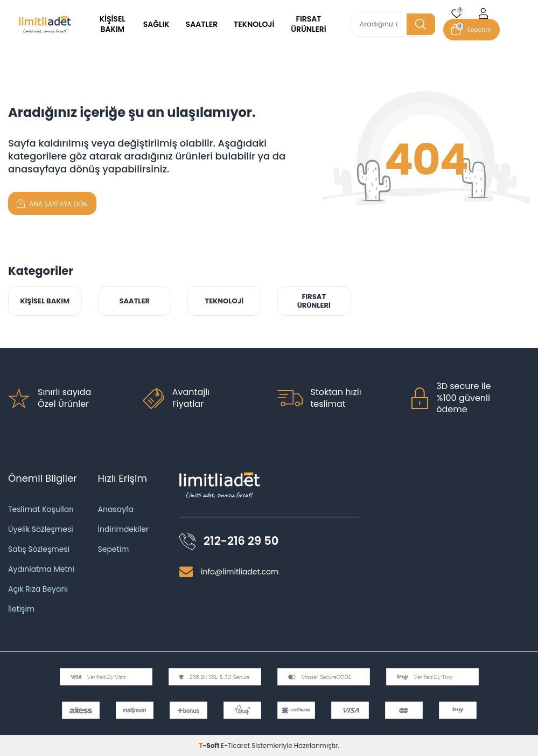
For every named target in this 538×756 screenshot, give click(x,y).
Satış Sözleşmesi (39, 549)
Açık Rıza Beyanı (38, 589)
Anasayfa (116, 509)
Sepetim (114, 549)
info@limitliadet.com (240, 572)
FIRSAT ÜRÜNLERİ (309, 24)
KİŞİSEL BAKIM (113, 24)
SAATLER (202, 24)
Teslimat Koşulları (41, 509)
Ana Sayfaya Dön (52, 203)
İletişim (21, 609)
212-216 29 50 (241, 541)
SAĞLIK (156, 24)
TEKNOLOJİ (254, 24)
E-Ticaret (235, 745)
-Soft (210, 745)
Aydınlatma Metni (41, 569)
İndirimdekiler (124, 529)
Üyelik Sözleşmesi (41, 529)
